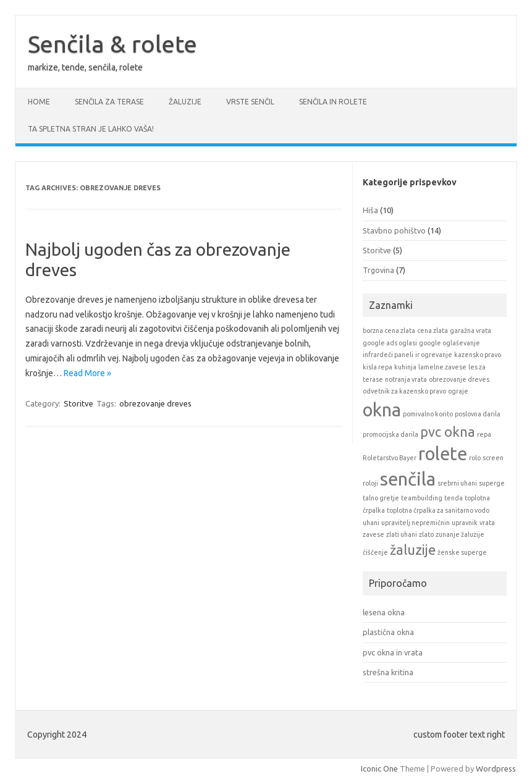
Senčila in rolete (333, 102)
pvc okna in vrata (393, 652)
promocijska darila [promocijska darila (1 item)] (391, 434)
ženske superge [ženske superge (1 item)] (462, 552)
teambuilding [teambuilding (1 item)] (422, 498)
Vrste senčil (250, 102)
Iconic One (379, 768)
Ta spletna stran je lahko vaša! (91, 129)
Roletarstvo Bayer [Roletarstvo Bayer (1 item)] (390, 458)
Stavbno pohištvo (394, 230)
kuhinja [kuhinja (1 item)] (405, 367)
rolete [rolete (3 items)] (443, 454)
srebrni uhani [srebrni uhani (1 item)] (457, 483)
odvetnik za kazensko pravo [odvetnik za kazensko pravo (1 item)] (404, 391)
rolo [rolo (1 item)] (475, 458)
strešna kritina (388, 672)
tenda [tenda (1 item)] (454, 498)
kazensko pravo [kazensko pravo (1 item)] (478, 355)
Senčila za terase (109, 102)
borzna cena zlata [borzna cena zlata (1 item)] (389, 331)
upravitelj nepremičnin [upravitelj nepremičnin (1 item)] (416, 523)
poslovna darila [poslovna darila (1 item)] (478, 414)
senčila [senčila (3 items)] (408, 479)
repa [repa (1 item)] (484, 434)
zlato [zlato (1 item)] (426, 534)
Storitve (78, 403)
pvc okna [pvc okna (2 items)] (448, 432)
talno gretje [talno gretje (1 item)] (381, 498)
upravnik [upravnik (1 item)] (465, 523)
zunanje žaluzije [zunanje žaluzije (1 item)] (460, 534)
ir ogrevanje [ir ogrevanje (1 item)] (434, 355)
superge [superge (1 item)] (492, 483)
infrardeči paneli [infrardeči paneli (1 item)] (388, 355)
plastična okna (388, 632)
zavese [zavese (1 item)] (374, 534)
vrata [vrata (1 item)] (487, 523)
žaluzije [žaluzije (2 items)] (413, 550)
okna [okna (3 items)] (382, 410)
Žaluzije (185, 102)
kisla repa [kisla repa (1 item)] (378, 367)
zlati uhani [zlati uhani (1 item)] (402, 534)
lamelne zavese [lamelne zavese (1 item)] (442, 367)
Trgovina (378, 270)
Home (39, 102)
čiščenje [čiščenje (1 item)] (375, 552)
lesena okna (384, 612)
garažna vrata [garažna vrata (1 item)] (471, 331)
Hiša (370, 210)
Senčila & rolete (112, 44)
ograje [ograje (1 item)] (458, 391)
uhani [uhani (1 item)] (371, 523)
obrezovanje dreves (155, 403)
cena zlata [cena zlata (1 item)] (433, 331)
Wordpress (496, 768)
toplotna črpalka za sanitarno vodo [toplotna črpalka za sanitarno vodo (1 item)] (438, 510)
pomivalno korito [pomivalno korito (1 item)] (428, 414)
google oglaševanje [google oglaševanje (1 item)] (450, 343)
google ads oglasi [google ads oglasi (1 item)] (390, 343)
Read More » (87, 373)
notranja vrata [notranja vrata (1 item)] (406, 379)
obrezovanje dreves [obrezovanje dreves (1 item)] (459, 379)
